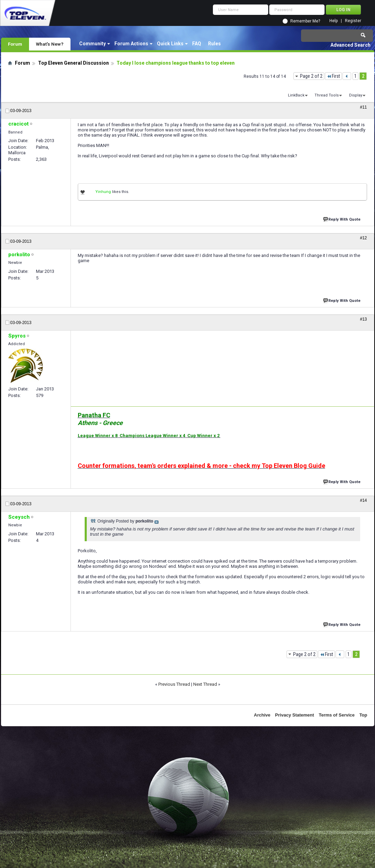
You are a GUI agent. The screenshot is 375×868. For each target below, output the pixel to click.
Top (363, 715)
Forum (15, 44)
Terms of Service (337, 715)
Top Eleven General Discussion (73, 63)
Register (353, 21)
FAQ (197, 44)
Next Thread (205, 684)
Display (356, 95)
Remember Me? (305, 21)
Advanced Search (350, 45)
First (333, 76)
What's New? (50, 44)
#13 (363, 319)
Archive (262, 715)
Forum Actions (131, 44)
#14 (363, 500)
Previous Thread (174, 684)
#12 (363, 238)
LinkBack (296, 95)
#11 (363, 107)
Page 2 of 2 (311, 76)
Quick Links (170, 44)
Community (92, 44)
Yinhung (103, 192)
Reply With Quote (343, 219)
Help (334, 21)
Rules (214, 44)
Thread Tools (327, 95)
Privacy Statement (295, 715)
